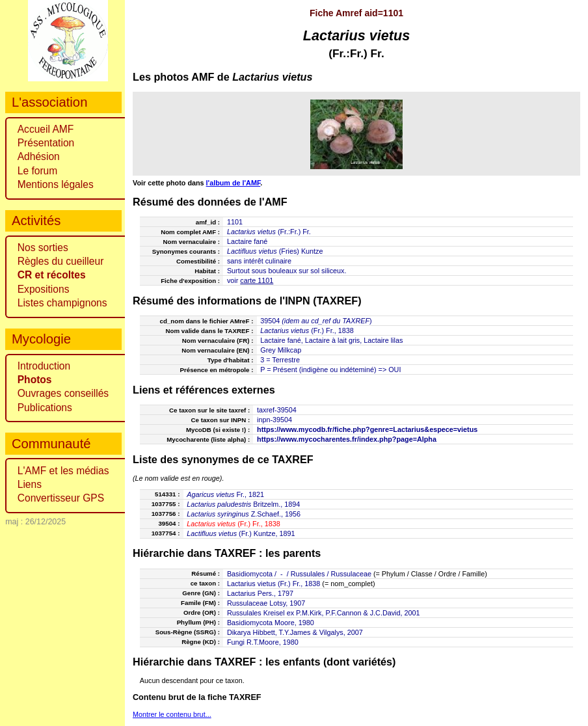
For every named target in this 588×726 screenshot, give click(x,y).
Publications (45, 408)
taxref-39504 (277, 410)
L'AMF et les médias (63, 471)
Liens (30, 484)
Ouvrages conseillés (63, 393)
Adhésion (39, 156)
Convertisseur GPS (61, 498)
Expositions (44, 289)
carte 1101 (257, 280)
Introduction (44, 366)
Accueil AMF (46, 129)
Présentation (46, 143)
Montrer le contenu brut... (172, 714)
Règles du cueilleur (61, 261)
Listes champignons (62, 303)
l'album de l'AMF (234, 183)
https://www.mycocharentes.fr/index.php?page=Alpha (347, 439)
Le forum (38, 171)
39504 (270, 321)
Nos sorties (43, 248)
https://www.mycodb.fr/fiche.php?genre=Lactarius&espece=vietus (367, 429)
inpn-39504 (274, 420)
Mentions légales (56, 184)
